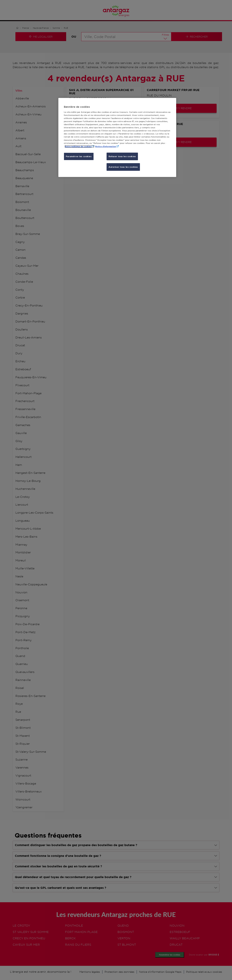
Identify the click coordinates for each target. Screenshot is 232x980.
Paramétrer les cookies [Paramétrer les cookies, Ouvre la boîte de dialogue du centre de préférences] (79, 156)
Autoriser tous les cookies (123, 167)
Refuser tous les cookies (122, 156)
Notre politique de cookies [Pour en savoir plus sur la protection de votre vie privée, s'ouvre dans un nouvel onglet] (78, 146)
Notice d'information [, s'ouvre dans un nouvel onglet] (106, 146)
